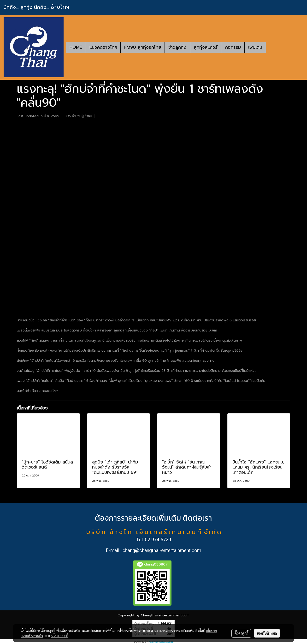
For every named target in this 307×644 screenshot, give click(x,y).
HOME (76, 47)
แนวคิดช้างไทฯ (103, 47)
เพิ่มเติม (255, 47)
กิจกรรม (233, 47)
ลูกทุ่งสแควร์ (206, 47)
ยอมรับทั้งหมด (267, 633)
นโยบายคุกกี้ (60, 636)
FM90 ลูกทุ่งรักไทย (143, 47)
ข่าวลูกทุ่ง (177, 47)
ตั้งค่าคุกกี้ (241, 633)
